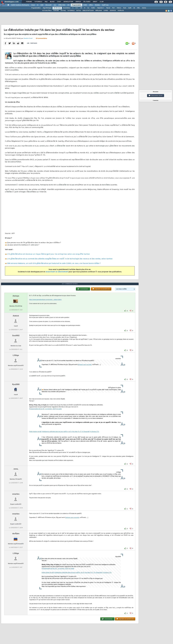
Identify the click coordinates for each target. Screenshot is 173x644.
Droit (95, 2)
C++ (77, 8)
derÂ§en (16, 534)
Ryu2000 (16, 384)
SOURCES (113, 11)
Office (91, 5)
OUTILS (79, 11)
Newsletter (68, 2)
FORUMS (56, 11)
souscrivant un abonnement (57, 272)
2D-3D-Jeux (57, 8)
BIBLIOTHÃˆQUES (88, 11)
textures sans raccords (85, 365)
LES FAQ (63, 11)
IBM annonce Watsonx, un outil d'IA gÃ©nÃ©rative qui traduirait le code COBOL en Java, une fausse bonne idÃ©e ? (54, 263)
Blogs (52, 2)
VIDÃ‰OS (121, 11)
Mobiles (97, 5)
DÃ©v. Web (62, 5)
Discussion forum (156, 96)
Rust (125, 8)
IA (38, 5)
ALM (42, 5)
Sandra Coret (28, 38)
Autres (144, 8)
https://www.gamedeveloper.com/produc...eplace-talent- (45, 300)
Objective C (101, 8)
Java (55, 5)
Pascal (108, 8)
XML (138, 8)
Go (88, 8)
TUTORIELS (71, 11)
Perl (113, 8)
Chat (59, 2)
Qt (134, 8)
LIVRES (106, 11)
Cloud (33, 5)
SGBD (85, 5)
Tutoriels (38, 2)
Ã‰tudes (87, 2)
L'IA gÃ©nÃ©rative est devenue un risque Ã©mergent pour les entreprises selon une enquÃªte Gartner (48, 254)
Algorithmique (47, 8)
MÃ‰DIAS (99, 11)
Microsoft (48, 5)
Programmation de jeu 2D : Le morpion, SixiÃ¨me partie (45, 409)
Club (102, 2)
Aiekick (16, 316)
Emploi (78, 2)
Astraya (16, 296)
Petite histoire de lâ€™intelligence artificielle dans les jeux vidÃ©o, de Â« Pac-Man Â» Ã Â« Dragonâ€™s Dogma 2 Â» (64, 432)
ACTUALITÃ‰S (47, 11)
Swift (130, 8)
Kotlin (93, 8)
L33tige (16, 355)
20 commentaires (41, 39)
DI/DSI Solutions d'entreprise (20, 5)
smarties (16, 494)
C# (81, 8)
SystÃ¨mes (105, 5)
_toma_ (16, 469)
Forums (29, 2)
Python (119, 8)
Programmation (76, 5)
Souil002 (16, 336)
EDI (69, 5)
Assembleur (67, 8)
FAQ (46, 2)
